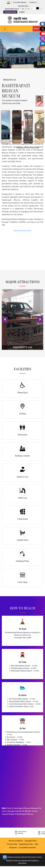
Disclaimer (13, 847)
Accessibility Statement (27, 847)
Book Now (38, 29)
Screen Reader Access (12, 9)
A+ (23, 9)
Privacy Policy (12, 844)
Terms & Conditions (16, 841)
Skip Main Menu (23, 6)
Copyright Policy (31, 841)
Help (36, 844)
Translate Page (10, 12)
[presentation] (5, 64)
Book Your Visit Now (22, 77)
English (22, 12)
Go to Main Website (20, 2)
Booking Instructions (22, 184)
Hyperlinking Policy (26, 844)
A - (29, 9)
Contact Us (33, 2)
